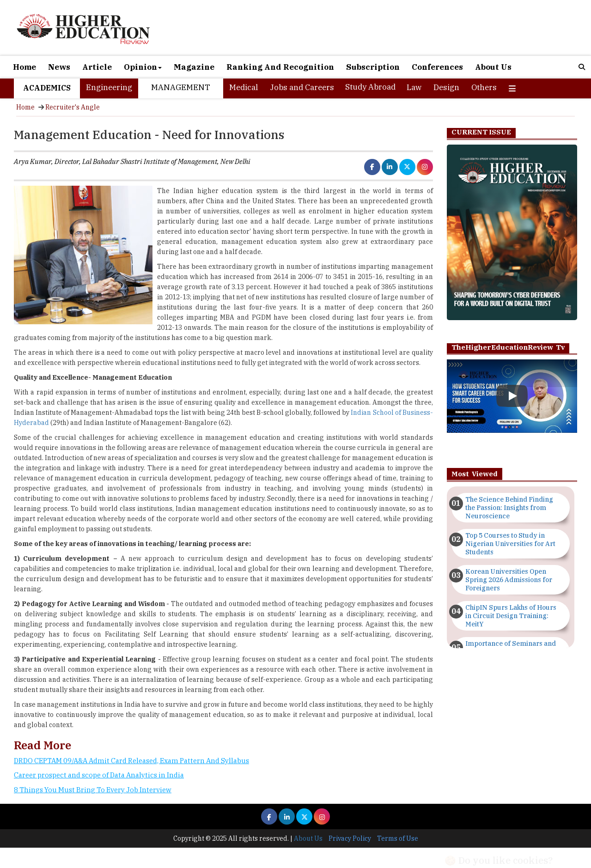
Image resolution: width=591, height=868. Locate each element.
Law (414, 87)
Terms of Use (398, 838)
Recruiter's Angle (73, 107)
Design (446, 87)
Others (484, 87)
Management (181, 87)
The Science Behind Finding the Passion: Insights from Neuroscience (509, 508)
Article (97, 67)
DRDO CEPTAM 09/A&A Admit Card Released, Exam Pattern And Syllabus (131, 761)
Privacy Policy (350, 838)
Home (24, 67)
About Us (493, 67)
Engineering (109, 87)
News (59, 67)
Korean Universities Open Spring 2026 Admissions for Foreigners (509, 580)
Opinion (143, 67)
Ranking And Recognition (280, 67)
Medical (244, 87)
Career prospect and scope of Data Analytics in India (99, 775)
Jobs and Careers (302, 87)
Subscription (373, 67)
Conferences (437, 67)
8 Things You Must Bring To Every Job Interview (93, 790)
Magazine (194, 67)
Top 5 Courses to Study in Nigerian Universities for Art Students (510, 544)
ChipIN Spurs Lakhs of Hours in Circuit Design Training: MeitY (511, 616)
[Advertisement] (223, 832)
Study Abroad (370, 87)
